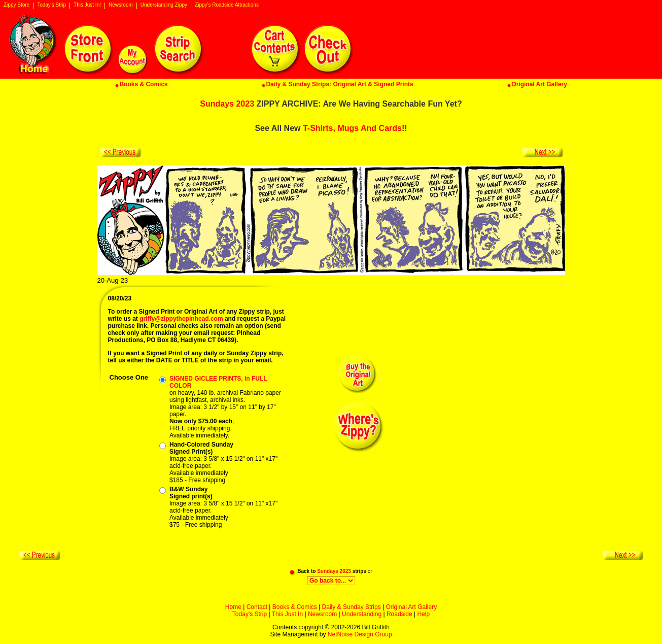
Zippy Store (16, 5)
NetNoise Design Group (360, 634)
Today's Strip (51, 5)
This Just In (287, 614)
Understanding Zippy (164, 5)
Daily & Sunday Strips (352, 607)
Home (233, 607)
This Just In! (87, 5)
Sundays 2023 (227, 104)
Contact (257, 607)
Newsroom (121, 5)
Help (423, 614)
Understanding (362, 614)
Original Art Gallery (411, 607)
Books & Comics (295, 607)
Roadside (399, 614)
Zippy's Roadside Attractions (227, 5)
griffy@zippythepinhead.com (181, 319)
